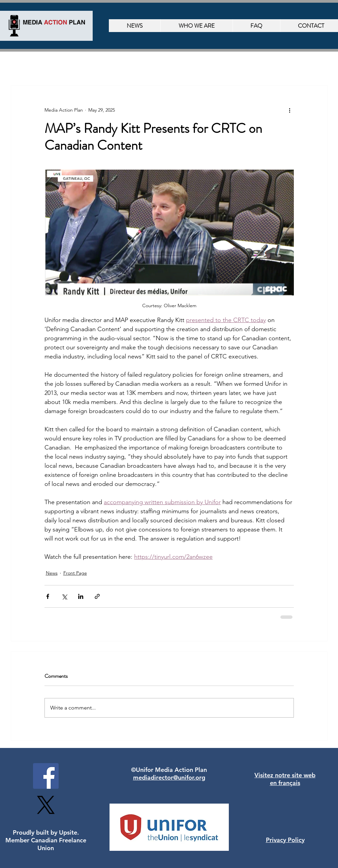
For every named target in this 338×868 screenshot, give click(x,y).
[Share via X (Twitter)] (64, 596)
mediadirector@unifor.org (169, 777)
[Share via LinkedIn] (81, 596)
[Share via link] (97, 596)
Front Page (75, 573)
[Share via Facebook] (48, 596)
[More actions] (290, 110)
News (52, 573)
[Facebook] (46, 776)
